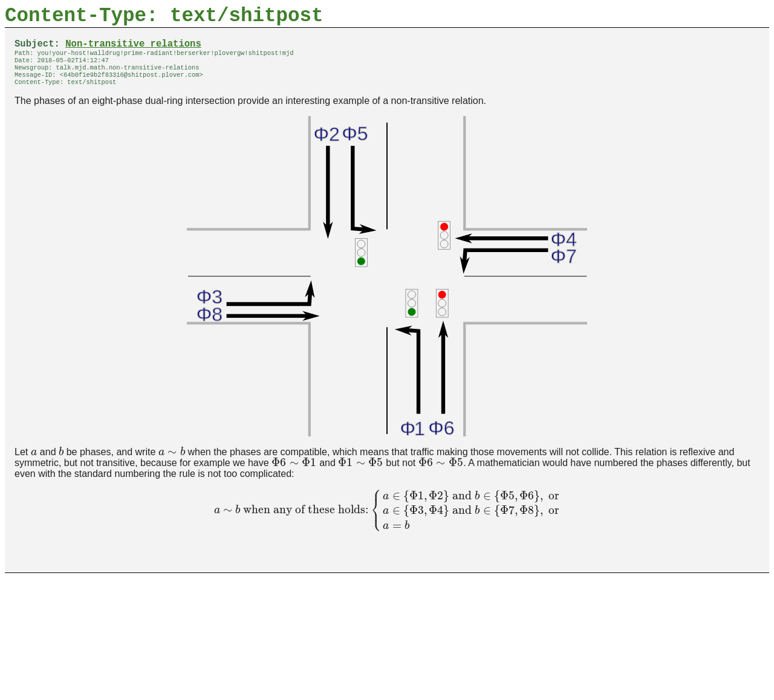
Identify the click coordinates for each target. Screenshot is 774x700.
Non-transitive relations (133, 50)
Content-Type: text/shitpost (164, 18)
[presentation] (34, 465)
